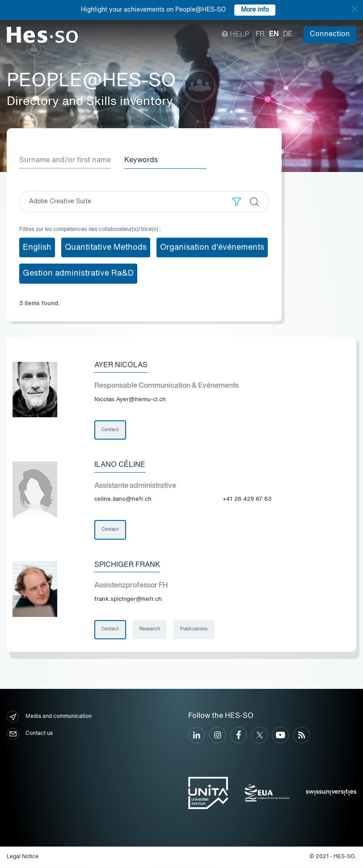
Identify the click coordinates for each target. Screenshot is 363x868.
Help (235, 35)
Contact (110, 430)
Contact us (30, 734)
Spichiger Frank (127, 565)
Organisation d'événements (212, 247)
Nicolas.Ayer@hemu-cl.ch (130, 400)
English (37, 247)
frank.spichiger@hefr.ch (128, 600)
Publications (194, 630)
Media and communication (49, 717)
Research (150, 630)
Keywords (142, 160)
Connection (330, 34)
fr (260, 34)
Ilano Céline (120, 465)
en (274, 34)
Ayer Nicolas (121, 365)
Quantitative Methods (106, 247)
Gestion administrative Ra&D (78, 273)
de (288, 34)
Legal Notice (23, 857)
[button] (237, 201)
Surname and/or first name (65, 160)
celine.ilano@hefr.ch (123, 500)
